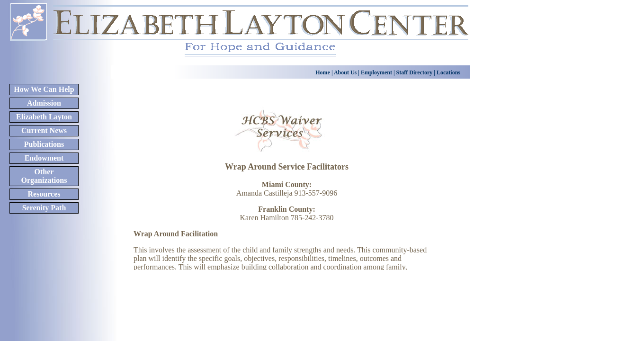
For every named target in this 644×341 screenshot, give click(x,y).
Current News (44, 130)
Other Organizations (44, 176)
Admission (44, 103)
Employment (376, 72)
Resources (44, 194)
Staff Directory (415, 72)
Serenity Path (44, 208)
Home (323, 72)
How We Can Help (44, 89)
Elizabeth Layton (44, 117)
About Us (345, 72)
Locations (448, 72)
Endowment (44, 158)
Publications (44, 144)
